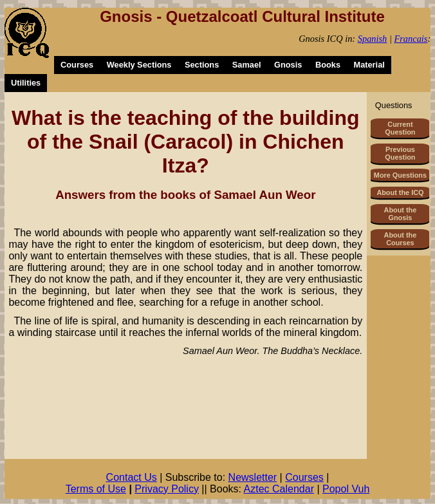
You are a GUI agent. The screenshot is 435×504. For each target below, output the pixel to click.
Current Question (400, 128)
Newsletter (253, 477)
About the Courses (401, 239)
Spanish (373, 39)
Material (369, 65)
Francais (411, 39)
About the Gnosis (401, 214)
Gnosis (288, 65)
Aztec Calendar (279, 489)
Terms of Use (96, 489)
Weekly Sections (139, 65)
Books (328, 65)
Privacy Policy (167, 489)
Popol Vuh (346, 489)
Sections (202, 65)
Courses (77, 65)
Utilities (26, 83)
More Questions (400, 175)
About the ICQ (400, 192)
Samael (247, 65)
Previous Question (400, 153)
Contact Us (132, 477)
